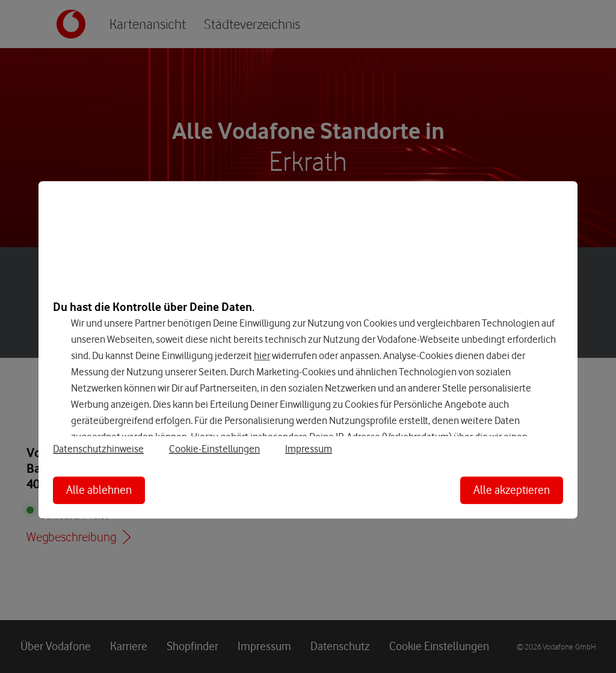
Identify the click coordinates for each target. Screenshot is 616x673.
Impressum (309, 449)
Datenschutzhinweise (98, 449)
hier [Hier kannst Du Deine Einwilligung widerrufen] (262, 355)
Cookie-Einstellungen (214, 449)
